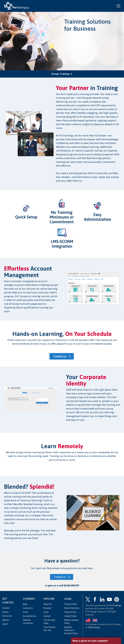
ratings (94, 627)
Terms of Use (70, 612)
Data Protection (72, 608)
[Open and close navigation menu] (118, 6)
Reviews (47, 608)
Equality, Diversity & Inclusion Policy (71, 630)
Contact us (60, 356)
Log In (5, 624)
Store (25, 612)
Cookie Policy (70, 616)
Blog (25, 604)
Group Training (62, 74)
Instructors (7, 616)
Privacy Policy (71, 604)
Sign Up (6, 620)
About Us (48, 604)
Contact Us (28, 608)
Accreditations (30, 616)
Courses (6, 608)
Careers (47, 616)
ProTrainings (116, 605)
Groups (5, 612)
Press (46, 612)
